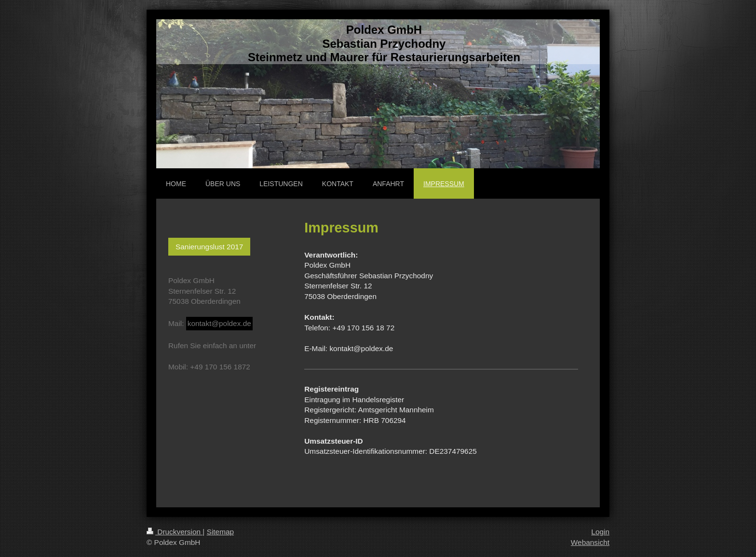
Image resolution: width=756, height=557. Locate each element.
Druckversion (175, 532)
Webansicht (590, 542)
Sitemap (220, 532)
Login (600, 532)
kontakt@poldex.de (219, 323)
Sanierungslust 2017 (209, 247)
